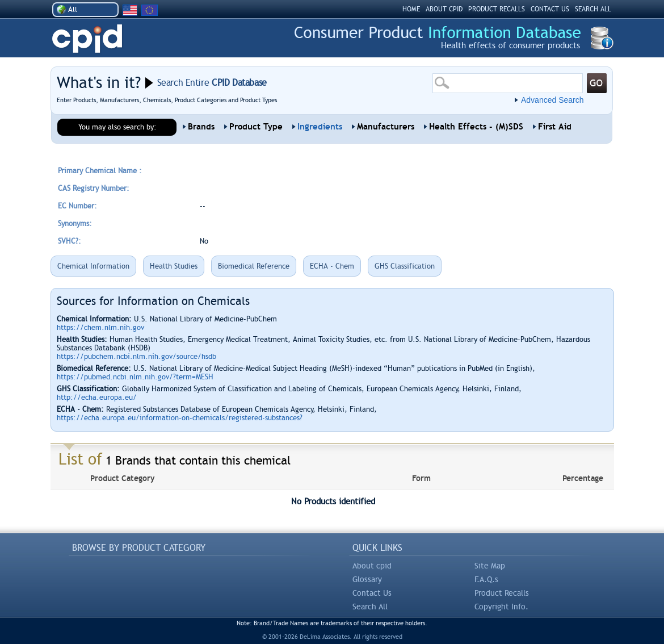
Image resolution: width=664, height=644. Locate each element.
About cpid (372, 566)
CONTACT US (550, 9)
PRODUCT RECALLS (497, 9)
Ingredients (320, 127)
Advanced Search (552, 100)
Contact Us (372, 593)
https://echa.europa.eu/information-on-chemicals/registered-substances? (180, 418)
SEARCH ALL (593, 9)
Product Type (256, 127)
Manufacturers (386, 127)
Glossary (367, 579)
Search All (370, 607)
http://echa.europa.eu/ (97, 397)
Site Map (490, 566)
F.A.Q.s (486, 579)
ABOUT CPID (444, 9)
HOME (411, 9)
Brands (201, 127)
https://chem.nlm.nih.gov (100, 327)
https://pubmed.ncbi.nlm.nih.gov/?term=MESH (135, 377)
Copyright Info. (501, 607)
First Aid (555, 127)
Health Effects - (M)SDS (476, 127)
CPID (87, 39)
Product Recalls (502, 593)
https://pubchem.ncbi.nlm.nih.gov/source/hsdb (136, 356)
